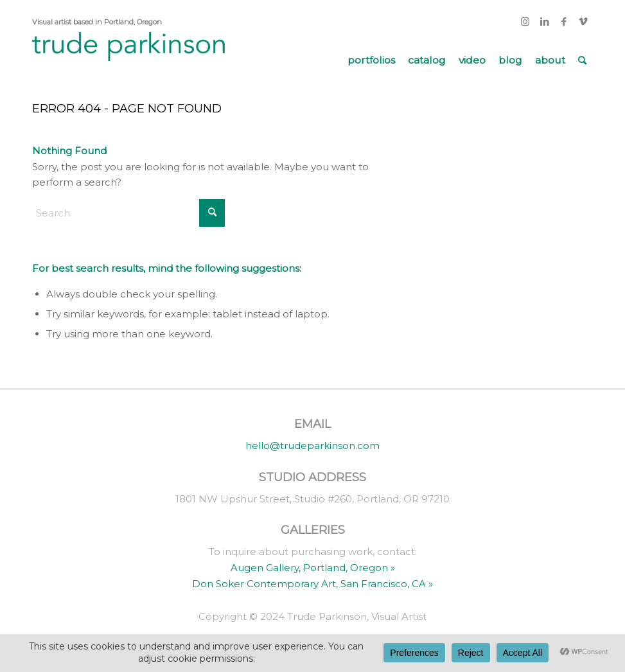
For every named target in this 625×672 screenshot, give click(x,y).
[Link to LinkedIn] (544, 22)
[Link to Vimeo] (583, 22)
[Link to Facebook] (564, 22)
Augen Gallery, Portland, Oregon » (313, 568)
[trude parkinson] (128, 60)
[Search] (582, 60)
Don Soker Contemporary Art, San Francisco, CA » (312, 584)
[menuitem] (371, 60)
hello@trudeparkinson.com (312, 446)
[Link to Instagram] (525, 22)
